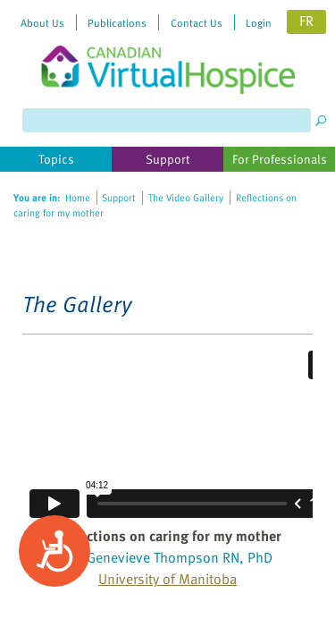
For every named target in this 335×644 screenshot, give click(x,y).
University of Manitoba (167, 579)
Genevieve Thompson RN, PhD (180, 557)
